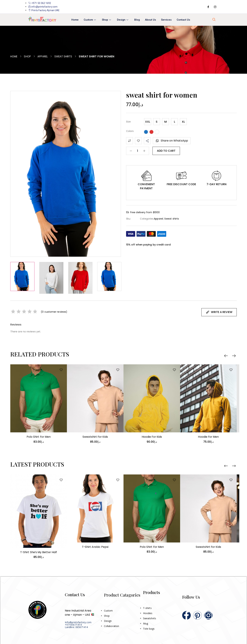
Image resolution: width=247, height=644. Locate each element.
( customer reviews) (54, 312)
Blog (137, 20)
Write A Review (219, 312)
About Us (150, 20)
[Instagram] (215, 7)
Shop (107, 20)
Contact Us (183, 20)
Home (75, 20)
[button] (146, 176)
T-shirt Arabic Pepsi (95, 546)
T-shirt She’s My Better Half (39, 552)
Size (128, 122)
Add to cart (166, 151)
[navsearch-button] (214, 20)
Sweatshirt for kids (95, 436)
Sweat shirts (67, 56)
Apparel (45, 56)
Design (123, 20)
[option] (22, 276)
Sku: (128, 219)
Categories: (147, 219)
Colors (130, 131)
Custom (90, 20)
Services (166, 20)
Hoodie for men (208, 436)
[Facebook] (208, 7)
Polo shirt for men (39, 436)
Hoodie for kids (152, 436)
